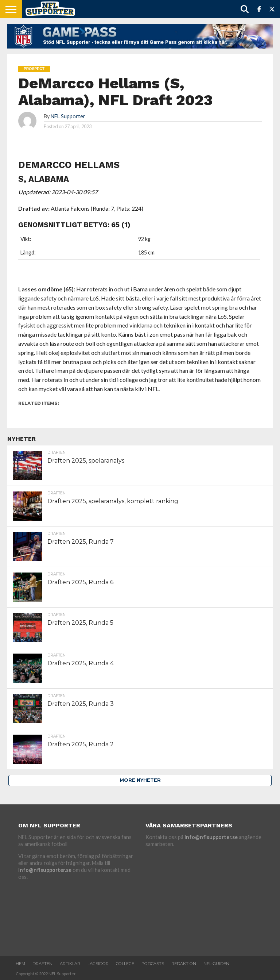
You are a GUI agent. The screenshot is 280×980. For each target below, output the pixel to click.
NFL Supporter (68, 116)
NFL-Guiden (216, 964)
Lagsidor (98, 964)
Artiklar (70, 964)
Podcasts (153, 964)
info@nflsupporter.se (45, 870)
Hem (20, 964)
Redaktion (184, 964)
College (125, 964)
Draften (42, 964)
